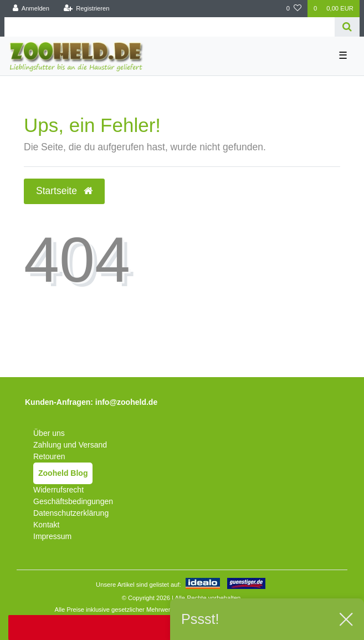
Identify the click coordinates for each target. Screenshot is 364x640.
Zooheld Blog (63, 473)
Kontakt (46, 525)
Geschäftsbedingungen (73, 501)
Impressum (52, 536)
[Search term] (170, 27)
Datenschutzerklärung (71, 513)
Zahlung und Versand (70, 445)
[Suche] (347, 27)
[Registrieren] (86, 9)
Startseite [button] (64, 191)
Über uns (49, 433)
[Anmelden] (31, 9)
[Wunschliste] (294, 9)
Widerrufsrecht (58, 490)
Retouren (49, 456)
